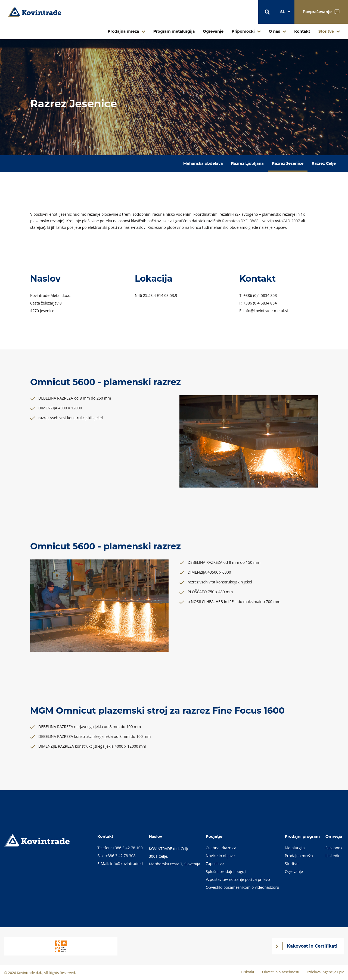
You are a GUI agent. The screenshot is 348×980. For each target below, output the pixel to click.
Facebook (334, 848)
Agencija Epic (333, 972)
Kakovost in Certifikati (312, 946)
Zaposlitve (215, 864)
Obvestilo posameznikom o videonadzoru (243, 887)
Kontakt (302, 31)
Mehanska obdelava (203, 163)
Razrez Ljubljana (247, 163)
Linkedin (333, 856)
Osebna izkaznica (221, 848)
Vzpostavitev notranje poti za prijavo (238, 879)
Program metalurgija (174, 31)
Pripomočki (243, 31)
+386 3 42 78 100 (128, 848)
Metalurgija (295, 848)
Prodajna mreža (123, 31)
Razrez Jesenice (288, 163)
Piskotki (248, 972)
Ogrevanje (213, 31)
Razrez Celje (324, 163)
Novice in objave (220, 856)
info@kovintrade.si (127, 864)
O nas (275, 31)
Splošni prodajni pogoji (226, 871)
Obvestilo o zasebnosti (281, 972)
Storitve (326, 31)
